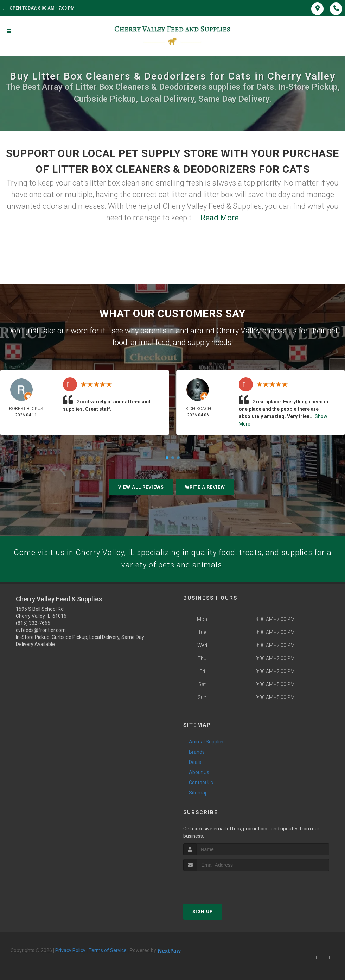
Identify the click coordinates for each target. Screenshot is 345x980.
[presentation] (221, 884)
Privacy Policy (70, 950)
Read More (220, 218)
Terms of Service (108, 950)
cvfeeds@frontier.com (41, 630)
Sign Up (203, 912)
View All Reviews (141, 487)
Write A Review (205, 487)
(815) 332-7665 (33, 623)
